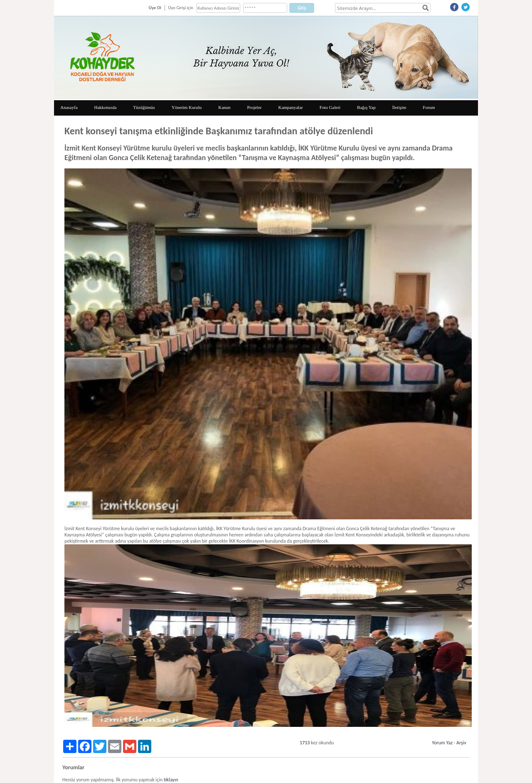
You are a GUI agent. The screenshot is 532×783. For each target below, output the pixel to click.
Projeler (255, 107)
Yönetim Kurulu (187, 107)
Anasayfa (69, 107)
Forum (429, 107)
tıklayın (171, 780)
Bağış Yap (366, 107)
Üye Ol (155, 8)
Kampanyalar (290, 107)
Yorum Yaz (442, 743)
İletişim (399, 107)
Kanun (224, 107)
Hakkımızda (106, 107)
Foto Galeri (330, 107)
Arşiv (461, 743)
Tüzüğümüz (144, 107)
